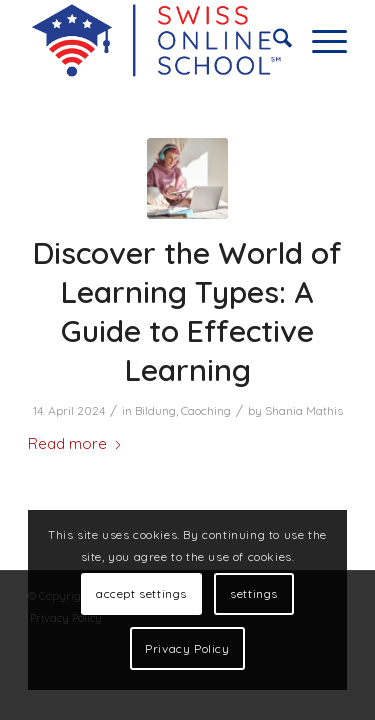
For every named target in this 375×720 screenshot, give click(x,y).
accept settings (141, 593)
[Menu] (319, 41)
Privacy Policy (187, 648)
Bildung (155, 410)
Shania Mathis (304, 410)
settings (254, 593)
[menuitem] (272, 41)
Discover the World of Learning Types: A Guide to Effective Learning (187, 311)
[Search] (272, 41)
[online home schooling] (155, 41)
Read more (75, 443)
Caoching (206, 410)
